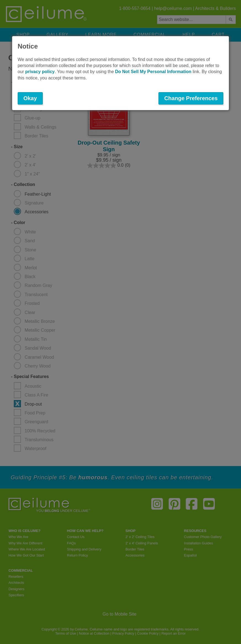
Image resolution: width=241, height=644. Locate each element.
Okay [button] (30, 98)
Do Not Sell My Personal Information (153, 72)
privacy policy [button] (40, 72)
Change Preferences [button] (191, 98)
